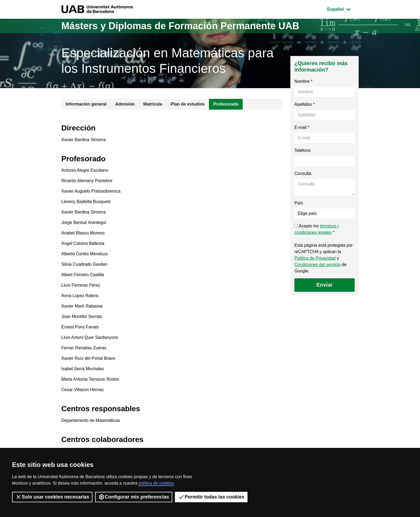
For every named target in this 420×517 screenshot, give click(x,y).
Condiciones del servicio (318, 265)
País (299, 203)
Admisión (125, 104)
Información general (86, 104)
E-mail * (302, 127)
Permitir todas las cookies (211, 497)
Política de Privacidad (315, 258)
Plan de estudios (188, 104)
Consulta (303, 173)
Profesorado (226, 104)
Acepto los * (316, 229)
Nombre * (303, 81)
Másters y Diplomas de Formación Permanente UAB (180, 26)
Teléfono (303, 150)
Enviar (325, 285)
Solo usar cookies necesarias (52, 497)
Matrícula (153, 104)
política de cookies (156, 483)
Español (343, 9)
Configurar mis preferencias (134, 497)
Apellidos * (305, 104)
